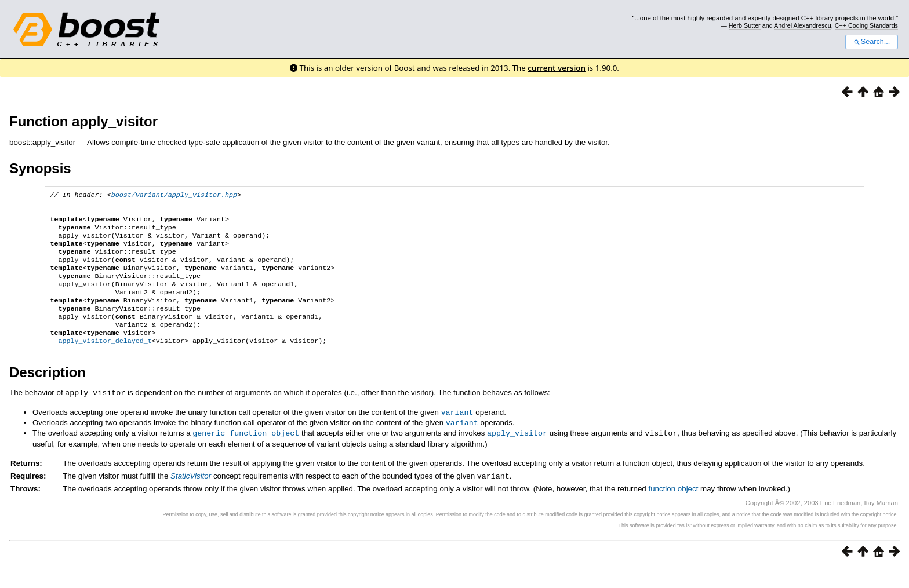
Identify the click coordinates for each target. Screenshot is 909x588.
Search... (872, 42)
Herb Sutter (745, 25)
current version (557, 68)
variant (457, 433)
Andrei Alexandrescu (803, 25)
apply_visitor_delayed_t (105, 363)
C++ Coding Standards (866, 25)
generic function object (246, 453)
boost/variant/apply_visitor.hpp (174, 196)
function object (673, 508)
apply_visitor (517, 453)
